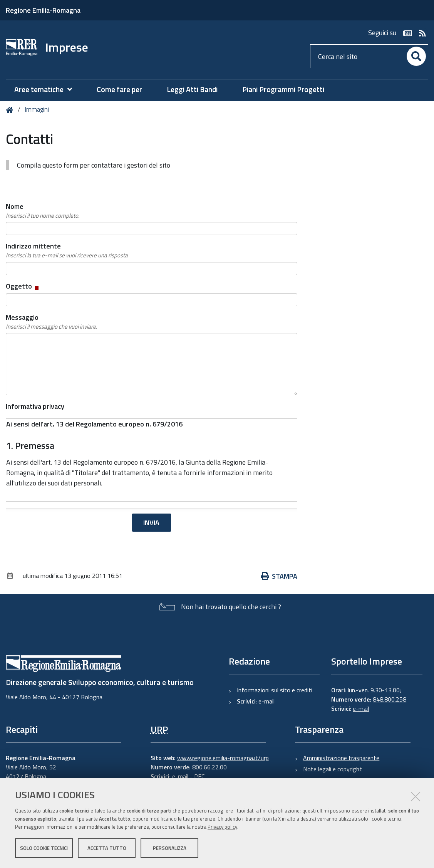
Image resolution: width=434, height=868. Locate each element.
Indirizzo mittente (67, 250)
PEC (199, 776)
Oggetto (23, 286)
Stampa (279, 576)
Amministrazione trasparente (341, 758)
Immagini (37, 109)
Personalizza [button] (170, 848)
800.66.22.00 (209, 767)
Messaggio (51, 322)
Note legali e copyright (333, 769)
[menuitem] (47, 90)
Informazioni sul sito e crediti (275, 690)
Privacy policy (222, 827)
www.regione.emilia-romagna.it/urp (223, 758)
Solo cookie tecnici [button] (44, 848)
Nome (43, 211)
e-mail (266, 701)
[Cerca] (416, 56)
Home (11, 110)
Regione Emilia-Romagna (43, 10)
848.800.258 (390, 699)
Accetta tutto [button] (107, 848)
